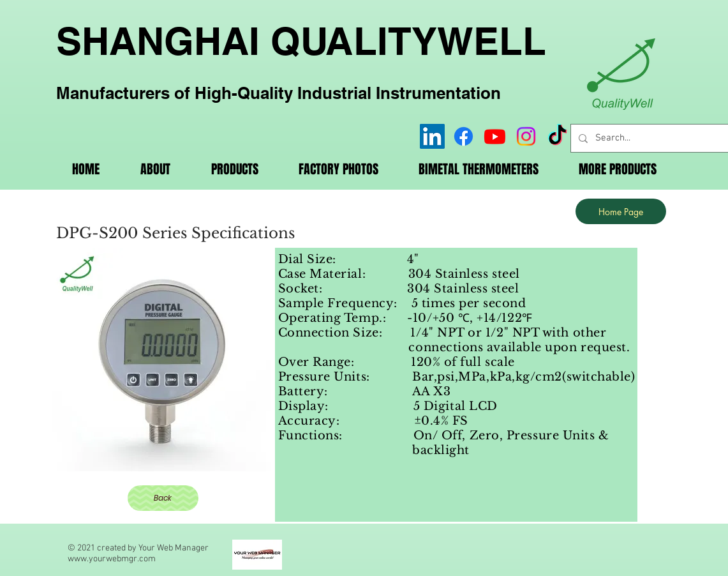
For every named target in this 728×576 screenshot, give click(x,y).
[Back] (163, 498)
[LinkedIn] (432, 136)
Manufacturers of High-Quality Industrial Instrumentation (279, 93)
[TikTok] (557, 136)
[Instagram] (526, 136)
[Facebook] (464, 136)
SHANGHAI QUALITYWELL (301, 41)
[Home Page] (621, 211)
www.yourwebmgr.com (112, 559)
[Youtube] (495, 136)
